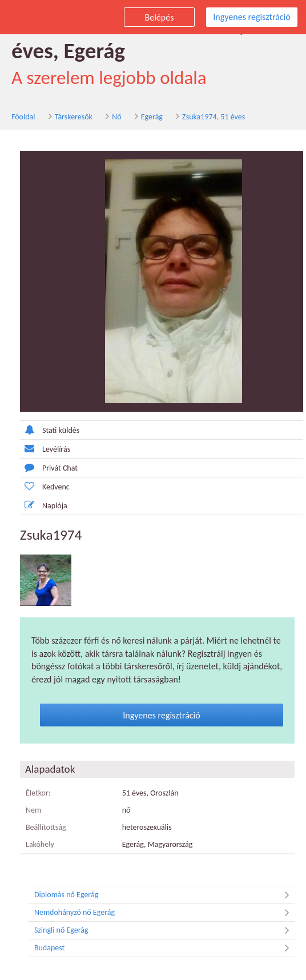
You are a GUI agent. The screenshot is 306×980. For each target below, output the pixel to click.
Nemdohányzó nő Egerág (164, 913)
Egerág (152, 117)
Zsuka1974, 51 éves (214, 117)
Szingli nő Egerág (164, 930)
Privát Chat (49, 467)
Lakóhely (40, 844)
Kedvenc (45, 486)
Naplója (44, 505)
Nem (33, 810)
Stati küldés (50, 430)
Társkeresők (74, 117)
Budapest (164, 948)
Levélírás (45, 449)
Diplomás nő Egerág (164, 895)
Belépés (160, 17)
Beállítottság (46, 827)
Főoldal (23, 117)
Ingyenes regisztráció (251, 17)
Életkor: (38, 793)
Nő (116, 117)
